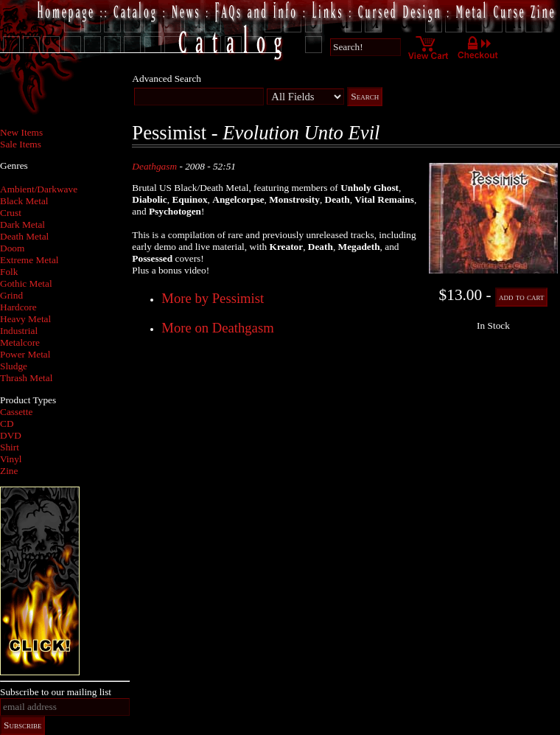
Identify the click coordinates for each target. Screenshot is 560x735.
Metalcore (20, 342)
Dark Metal (22, 224)
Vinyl (11, 459)
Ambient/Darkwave (39, 189)
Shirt (10, 447)
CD (7, 424)
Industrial (19, 331)
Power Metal (25, 354)
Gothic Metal (26, 283)
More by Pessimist (213, 298)
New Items (21, 132)
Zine (9, 471)
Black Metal (24, 201)
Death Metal (24, 236)
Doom (12, 248)
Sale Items (21, 144)
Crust (11, 213)
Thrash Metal (26, 378)
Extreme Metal (29, 260)
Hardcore (18, 307)
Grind (11, 295)
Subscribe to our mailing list (56, 692)
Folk (9, 272)
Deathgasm (154, 166)
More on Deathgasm (217, 328)
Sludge (14, 366)
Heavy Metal (25, 319)
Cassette (16, 412)
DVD (11, 435)
